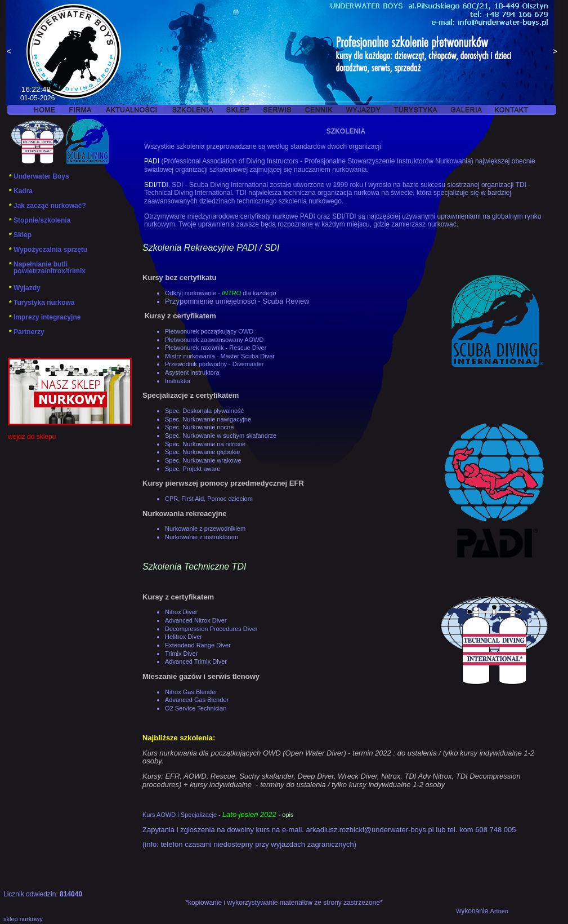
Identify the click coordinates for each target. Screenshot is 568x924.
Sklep (20, 235)
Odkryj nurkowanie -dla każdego (221, 293)
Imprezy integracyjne (44, 317)
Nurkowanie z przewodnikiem (205, 528)
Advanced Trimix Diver (196, 661)
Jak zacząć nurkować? (47, 206)
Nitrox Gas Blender (191, 692)
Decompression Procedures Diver (211, 629)
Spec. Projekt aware (193, 469)
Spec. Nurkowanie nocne (199, 427)
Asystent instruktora (192, 372)
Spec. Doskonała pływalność (204, 411)
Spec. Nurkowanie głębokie (203, 452)
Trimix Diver (181, 654)
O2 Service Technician (196, 708)
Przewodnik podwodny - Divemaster (214, 364)
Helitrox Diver (184, 637)
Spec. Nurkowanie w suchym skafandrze (221, 436)
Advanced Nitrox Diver (196, 620)
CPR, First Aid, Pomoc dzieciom (209, 499)
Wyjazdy (24, 288)
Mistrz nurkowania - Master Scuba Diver (220, 356)
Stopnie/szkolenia (39, 220)
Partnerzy (26, 332)
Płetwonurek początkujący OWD (209, 331)
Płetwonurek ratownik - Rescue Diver (216, 348)
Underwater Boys (39, 176)
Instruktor (179, 381)
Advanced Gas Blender (197, 700)
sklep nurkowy (23, 919)
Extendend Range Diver (198, 645)
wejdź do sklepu (32, 437)
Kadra (20, 191)
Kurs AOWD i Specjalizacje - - (218, 815)
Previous (9, 52)
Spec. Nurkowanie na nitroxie (206, 444)
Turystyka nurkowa (41, 303)
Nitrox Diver (181, 612)
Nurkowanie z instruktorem (202, 537)
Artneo (499, 911)
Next (555, 52)
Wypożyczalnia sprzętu (48, 250)
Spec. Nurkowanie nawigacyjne (208, 419)
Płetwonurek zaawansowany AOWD (214, 340)
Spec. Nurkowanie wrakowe (203, 460)
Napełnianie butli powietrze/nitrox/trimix (47, 268)
